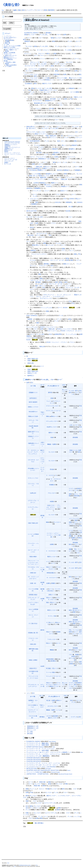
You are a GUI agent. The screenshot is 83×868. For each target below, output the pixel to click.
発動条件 (27, 41)
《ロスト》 (42, 789)
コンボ (51, 179)
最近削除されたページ (10, 58)
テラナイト (49, 406)
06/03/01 (30, 168)
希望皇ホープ (49, 80)
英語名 (32, 227)
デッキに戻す (44, 46)
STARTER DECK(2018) (34, 759)
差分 (24, 10)
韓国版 (12, 40)
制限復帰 (69, 202)
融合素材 (55, 716)
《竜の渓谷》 (31, 235)
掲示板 (6, 61)
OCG (50, 334)
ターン (63, 141)
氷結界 (49, 427)
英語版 (7, 40)
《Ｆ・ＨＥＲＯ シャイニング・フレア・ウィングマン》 (33, 452)
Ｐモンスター (52, 493)
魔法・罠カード (40, 286)
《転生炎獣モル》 (33, 412)
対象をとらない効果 (75, 450)
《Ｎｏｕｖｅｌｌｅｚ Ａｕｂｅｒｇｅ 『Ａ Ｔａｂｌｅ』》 (33, 562)
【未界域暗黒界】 (35, 141)
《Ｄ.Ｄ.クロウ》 (37, 101)
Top (3, 10)
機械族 (49, 444)
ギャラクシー (56, 401)
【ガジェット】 (35, 62)
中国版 (7, 42)
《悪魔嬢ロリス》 (33, 392)
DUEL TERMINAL (32, 316)
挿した (64, 145)
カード (29, 38)
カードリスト (8, 39)
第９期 (51, 109)
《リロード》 (42, 266)
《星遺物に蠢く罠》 (33, 633)
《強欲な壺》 (39, 167)
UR (46, 769)
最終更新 (51, 10)
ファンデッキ (37, 191)
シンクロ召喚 (36, 174)
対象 (75, 97)
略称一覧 (8, 43)
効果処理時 (58, 334)
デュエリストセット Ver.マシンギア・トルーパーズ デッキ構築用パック (49, 752)
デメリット (78, 46)
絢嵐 (48, 659)
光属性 (48, 583)
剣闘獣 (52, 501)
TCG (65, 199)
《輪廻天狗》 (43, 177)
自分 (55, 685)
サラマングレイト (51, 411)
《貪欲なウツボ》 (32, 373)
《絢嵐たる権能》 (33, 660)
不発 (71, 99)
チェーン (33, 789)
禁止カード (48, 167)
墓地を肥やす (31, 127)
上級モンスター (42, 444)
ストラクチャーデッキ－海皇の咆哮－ (38, 750)
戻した (64, 390)
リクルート (46, 50)
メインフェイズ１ (74, 519)
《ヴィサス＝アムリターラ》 (12, 143)
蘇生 (48, 54)
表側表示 (79, 489)
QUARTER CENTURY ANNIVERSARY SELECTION (43, 770)
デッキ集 (6, 44)
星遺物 (58, 632)
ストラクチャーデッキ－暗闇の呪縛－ (38, 745)
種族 (47, 522)
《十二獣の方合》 (33, 623)
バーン (70, 284)
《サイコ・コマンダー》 (43, 297)
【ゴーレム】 (8, 164)
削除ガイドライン (9, 57)
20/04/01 (80, 202)
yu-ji (15, 866)
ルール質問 (8, 66)
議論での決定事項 (11, 65)
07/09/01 (33, 170)
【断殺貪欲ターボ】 (33, 728)
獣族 (48, 602)
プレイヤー (38, 784)
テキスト (38, 109)
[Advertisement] (11, 104)
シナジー (47, 191)
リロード (40, 10)
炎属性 (52, 544)
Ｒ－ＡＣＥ (50, 578)
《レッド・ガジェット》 (64, 295)
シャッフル (77, 816)
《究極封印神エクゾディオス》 (48, 90)
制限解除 (78, 170)
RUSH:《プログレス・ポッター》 (72, 331)
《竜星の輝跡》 (33, 557)
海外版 (7, 51)
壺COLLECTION (32, 211)
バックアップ (31, 10)
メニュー (8, 33)
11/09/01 (36, 183)
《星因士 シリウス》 (33, 407)
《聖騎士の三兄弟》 (33, 416)
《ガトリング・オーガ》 (11, 160)
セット (72, 250)
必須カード (64, 191)
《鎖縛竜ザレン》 (9, 149)
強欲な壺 (42, 346)
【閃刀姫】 (39, 153)
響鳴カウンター (55, 686)
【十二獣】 (30, 732)
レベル (71, 531)
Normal (53, 772)
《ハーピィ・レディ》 (53, 533)
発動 (75, 141)
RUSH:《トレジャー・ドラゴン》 (57, 342)
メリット (69, 46)
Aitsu (8, 863)
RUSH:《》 (70, 308)
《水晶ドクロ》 (51, 505)
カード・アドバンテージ (38, 157)
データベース (8, 54)
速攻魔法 (52, 573)
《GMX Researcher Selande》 (12, 142)
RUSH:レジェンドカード (48, 327)
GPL (37, 865)
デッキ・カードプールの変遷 (12, 46)
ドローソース (71, 157)
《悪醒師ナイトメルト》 (11, 145)
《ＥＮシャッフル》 (33, 478)
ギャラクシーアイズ (38, 80)
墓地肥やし (72, 149)
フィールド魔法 (42, 570)
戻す (30, 90)
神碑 (48, 573)
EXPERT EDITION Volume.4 (35, 747)
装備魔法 (52, 485)
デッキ (70, 41)
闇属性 (53, 583)
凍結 (19, 10)
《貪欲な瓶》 (31, 363)
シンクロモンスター (64, 796)
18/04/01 (29, 188)
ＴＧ (49, 639)
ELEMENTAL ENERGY (32, 33)
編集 (15, 10)
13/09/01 (72, 199)
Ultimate (54, 742)
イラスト (54, 223)
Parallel (49, 769)
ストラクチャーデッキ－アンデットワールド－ (41, 749)
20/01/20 (58, 202)
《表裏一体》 (33, 583)
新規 (45, 10)
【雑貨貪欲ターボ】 (44, 159)
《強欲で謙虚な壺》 (51, 136)
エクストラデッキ (34, 69)
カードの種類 (75, 92)
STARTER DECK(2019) (34, 761)
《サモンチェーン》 (49, 295)
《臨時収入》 (31, 376)
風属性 (73, 538)
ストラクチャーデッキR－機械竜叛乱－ (39, 756)
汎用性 (56, 157)
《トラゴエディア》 (58, 297)
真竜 (50, 595)
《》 (30, 823)
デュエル (37, 145)
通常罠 (50, 392)
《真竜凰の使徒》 (33, 595)
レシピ (48, 561)
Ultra (54, 747)
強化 (79, 452)
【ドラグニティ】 (42, 234)
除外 (49, 101)
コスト (78, 260)
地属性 (54, 444)
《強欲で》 (33, 361)
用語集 (6, 53)
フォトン (49, 401)
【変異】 (6, 151)
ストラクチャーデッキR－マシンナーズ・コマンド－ (43, 765)
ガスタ (49, 706)
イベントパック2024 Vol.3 (35, 772)
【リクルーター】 (30, 66)
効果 (65, 35)
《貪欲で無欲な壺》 (33, 359)
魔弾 (50, 433)
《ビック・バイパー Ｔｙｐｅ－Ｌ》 (12, 155)
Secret (69, 770)
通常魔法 (48, 33)
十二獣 (48, 622)
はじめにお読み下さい (10, 37)
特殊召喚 (56, 74)
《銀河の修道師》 (33, 402)
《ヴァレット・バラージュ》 (12, 153)
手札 (50, 235)
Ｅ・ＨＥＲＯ (50, 475)
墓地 (26, 35)
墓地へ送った (33, 176)
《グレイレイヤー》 (9, 158)
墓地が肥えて (36, 245)
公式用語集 (12, 53)
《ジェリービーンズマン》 (39, 254)
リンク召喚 (46, 78)
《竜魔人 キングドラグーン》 (12, 147)
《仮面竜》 (30, 319)
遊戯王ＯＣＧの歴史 (9, 47)
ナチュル (49, 421)
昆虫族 (52, 469)
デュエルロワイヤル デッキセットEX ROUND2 (41, 767)
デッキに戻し (44, 35)
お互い (71, 425)
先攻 (58, 141)
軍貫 (49, 610)
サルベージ (42, 54)
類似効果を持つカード (41, 103)
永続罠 (42, 666)
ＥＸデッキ (72, 489)
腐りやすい (48, 185)
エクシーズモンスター (31, 74)
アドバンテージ (70, 177)
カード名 (33, 386)
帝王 (47, 668)
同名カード (49, 567)
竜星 (49, 557)
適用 (71, 664)
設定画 (68, 211)
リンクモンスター (33, 78)
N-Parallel (57, 772)
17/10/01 (49, 186)
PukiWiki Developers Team (25, 865)
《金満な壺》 (33, 493)
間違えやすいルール (11, 55)
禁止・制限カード (11, 50)
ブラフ (63, 250)
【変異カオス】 (8, 150)
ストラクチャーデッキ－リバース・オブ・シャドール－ (44, 763)
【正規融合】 (29, 83)
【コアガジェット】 (46, 298)
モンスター (32, 35)
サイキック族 (52, 616)
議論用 (7, 64)
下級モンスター (42, 414)
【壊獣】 (6, 162)
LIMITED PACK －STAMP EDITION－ (38, 774)
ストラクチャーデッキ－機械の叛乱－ (38, 743)
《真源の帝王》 (33, 668)
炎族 (52, 398)
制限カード (46, 168)
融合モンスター (47, 83)
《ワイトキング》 (9, 161)
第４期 (71, 207)
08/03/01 (60, 170)
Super (50, 742)
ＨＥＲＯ (49, 716)
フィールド (76, 630)
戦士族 (48, 700)
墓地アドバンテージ (41, 134)
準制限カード (41, 170)
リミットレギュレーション (11, 49)
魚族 (52, 437)
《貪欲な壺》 (11, 5)
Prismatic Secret (68, 774)
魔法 (36, 823)
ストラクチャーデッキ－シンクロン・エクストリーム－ (44, 754)
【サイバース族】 (62, 78)
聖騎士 (48, 416)
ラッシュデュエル (47, 308)
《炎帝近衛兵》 (33, 398)
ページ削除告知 (8, 59)
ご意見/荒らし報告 (10, 62)
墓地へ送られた (73, 610)
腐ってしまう (50, 245)
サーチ (39, 50)
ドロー (58, 35)
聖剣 (52, 416)
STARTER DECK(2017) (34, 758)
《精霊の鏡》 (42, 782)
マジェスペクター (51, 676)
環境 (65, 174)
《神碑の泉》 (33, 573)
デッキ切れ (68, 50)
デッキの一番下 (73, 391)
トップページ (8, 36)
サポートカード (52, 331)
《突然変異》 (8, 146)
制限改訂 (37, 168)
